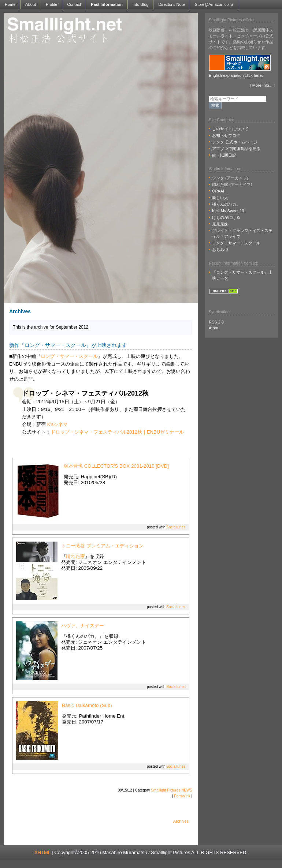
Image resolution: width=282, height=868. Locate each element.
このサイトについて (230, 129)
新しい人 (220, 198)
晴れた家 (75, 556)
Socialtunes (176, 527)
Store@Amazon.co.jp (214, 4)
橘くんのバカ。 (226, 204)
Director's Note (171, 4)
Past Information (107, 4)
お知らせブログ (226, 135)
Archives (181, 821)
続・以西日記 (224, 155)
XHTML (42, 852)
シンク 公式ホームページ (235, 142)
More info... (262, 85)
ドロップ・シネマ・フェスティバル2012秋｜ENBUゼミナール (117, 432)
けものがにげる (226, 217)
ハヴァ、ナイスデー (83, 626)
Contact (74, 4)
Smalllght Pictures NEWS (172, 790)
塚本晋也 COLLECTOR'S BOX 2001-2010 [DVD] (116, 466)
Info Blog (140, 4)
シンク (218, 178)
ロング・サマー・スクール (69, 356)
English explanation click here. (236, 75)
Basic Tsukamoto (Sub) (87, 705)
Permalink (182, 796)
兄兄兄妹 (220, 224)
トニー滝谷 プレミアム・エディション (102, 546)
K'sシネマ (58, 424)
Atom (214, 328)
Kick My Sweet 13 (228, 211)
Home (10, 4)
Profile (51, 4)
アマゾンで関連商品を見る (236, 149)
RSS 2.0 (216, 322)
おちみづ (220, 250)
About (31, 4)
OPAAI (218, 191)
